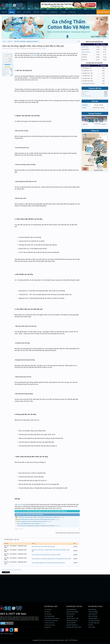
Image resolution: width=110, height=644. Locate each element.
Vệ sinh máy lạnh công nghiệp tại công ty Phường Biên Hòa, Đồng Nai (36, 526)
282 (12, 71)
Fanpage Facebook (95, 113)
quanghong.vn (54, 12)
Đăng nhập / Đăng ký (103, 12)
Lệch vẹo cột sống (20, 504)
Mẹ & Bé (91, 625)
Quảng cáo (95, 131)
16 (12, 74)
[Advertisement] (55, 588)
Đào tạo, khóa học (93, 616)
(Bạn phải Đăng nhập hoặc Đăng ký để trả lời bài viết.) (68, 533)
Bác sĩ (17, 280)
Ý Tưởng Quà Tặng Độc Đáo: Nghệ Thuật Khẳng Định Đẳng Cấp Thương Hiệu (38, 517)
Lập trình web (70, 616)
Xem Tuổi (36, 12)
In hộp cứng (72, 12)
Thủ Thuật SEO (48, 610)
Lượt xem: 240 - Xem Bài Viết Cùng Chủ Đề (29, 515)
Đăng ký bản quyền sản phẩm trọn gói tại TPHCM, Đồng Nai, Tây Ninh (36, 519)
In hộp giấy (63, 12)
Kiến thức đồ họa (71, 614)
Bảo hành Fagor (92, 610)
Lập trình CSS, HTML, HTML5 (74, 627)
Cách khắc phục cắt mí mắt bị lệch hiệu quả (43, 547)
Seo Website (47, 612)
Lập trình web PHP (71, 623)
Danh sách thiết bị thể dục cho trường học (29, 524)
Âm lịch (84, 108)
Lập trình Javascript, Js (72, 625)
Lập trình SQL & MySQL (72, 612)
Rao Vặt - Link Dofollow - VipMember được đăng (21, 48)
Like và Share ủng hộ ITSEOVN (12, 570)
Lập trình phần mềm (71, 610)
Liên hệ (19, 12)
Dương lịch (85, 105)
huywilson (39, 48)
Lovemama (44, 12)
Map (2, 634)
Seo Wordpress (48, 614)
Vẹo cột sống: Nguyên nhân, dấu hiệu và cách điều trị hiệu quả (48, 563)
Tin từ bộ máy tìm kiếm (50, 625)
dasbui (106, 96)
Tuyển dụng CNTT (93, 614)
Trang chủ (4, 12)
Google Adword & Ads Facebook (52, 618)
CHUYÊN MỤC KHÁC (95, 606)
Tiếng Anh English (93, 618)
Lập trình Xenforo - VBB (72, 618)
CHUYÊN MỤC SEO (51, 606)
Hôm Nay (95, 101)
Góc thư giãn (92, 627)
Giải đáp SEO (47, 627)
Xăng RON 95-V (85, 47)
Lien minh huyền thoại (94, 623)
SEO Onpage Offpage (49, 616)
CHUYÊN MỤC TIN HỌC (74, 606)
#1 (79, 529)
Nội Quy (11, 634)
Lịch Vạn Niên (27, 12)
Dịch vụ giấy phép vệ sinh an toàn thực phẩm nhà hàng (32, 521)
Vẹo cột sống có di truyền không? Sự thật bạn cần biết (46, 555)
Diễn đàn (12, 12)
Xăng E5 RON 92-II (86, 52)
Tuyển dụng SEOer (93, 612)
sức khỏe (34, 55)
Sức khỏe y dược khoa (94, 621)
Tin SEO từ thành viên (49, 623)
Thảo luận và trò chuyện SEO (51, 621)
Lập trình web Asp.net (72, 621)
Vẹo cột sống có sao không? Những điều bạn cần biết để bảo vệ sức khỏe (51, 559)
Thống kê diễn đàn (95, 88)
